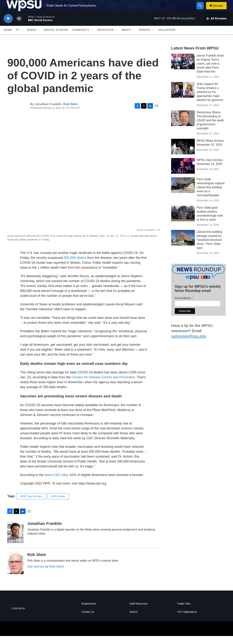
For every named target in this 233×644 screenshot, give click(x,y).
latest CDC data (56, 483)
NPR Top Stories (31, 504)
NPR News (58, 504)
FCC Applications (187, 620)
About (126, 38)
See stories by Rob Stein (46, 574)
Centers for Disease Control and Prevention (103, 385)
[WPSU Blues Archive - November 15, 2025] (183, 154)
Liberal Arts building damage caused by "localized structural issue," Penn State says (209, 248)
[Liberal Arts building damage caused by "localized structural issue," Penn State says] (183, 246)
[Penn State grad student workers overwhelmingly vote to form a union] (183, 221)
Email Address (184, 306)
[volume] (19, 26)
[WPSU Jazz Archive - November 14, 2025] (183, 174)
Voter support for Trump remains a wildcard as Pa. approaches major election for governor (210, 100)
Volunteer (167, 38)
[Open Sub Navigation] (22, 38)
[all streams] (216, 26)
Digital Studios (56, 38)
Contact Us (88, 620)
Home (8, 38)
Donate (220, 10)
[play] (8, 26)
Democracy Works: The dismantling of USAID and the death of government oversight (210, 128)
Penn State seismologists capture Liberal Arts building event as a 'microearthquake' (211, 195)
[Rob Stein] (15, 571)
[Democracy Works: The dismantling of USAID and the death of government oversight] (183, 126)
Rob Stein (70, 112)
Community (81, 38)
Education (105, 38)
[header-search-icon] (202, 10)
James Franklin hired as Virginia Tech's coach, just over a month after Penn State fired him (210, 71)
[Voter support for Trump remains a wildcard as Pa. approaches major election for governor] (183, 98)
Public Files (184, 612)
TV (17, 38)
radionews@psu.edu (189, 344)
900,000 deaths (75, 266)
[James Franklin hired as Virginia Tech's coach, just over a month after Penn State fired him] (183, 69)
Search (133, 620)
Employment (89, 612)
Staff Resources (138, 612)
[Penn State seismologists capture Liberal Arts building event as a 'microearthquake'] (183, 193)
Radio (32, 38)
